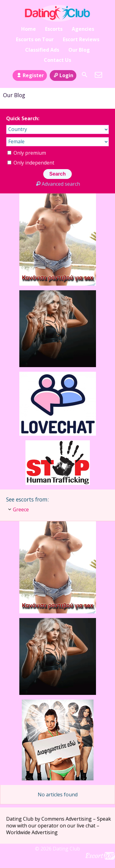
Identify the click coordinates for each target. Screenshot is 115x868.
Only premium (27, 153)
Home (29, 29)
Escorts (54, 29)
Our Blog (79, 50)
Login (63, 75)
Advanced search (57, 184)
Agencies (83, 29)
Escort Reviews (81, 39)
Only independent (31, 163)
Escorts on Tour (35, 39)
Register (30, 75)
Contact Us (57, 60)
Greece (21, 509)
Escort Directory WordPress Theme (100, 856)
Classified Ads (42, 50)
